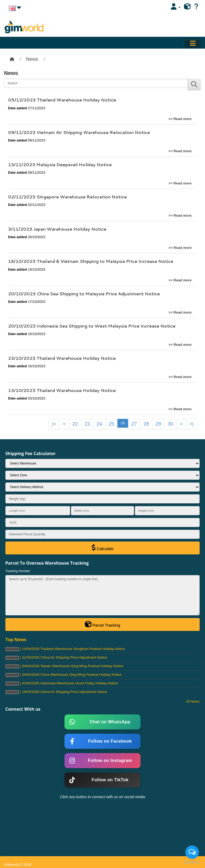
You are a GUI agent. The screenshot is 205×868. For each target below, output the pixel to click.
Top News (16, 640)
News (32, 59)
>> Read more (180, 119)
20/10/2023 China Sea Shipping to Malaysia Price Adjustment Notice (84, 294)
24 (99, 424)
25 (112, 424)
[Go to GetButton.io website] (192, 862)
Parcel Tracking (103, 624)
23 (87, 424)
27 (134, 424)
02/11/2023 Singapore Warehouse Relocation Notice (67, 197)
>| (191, 424)
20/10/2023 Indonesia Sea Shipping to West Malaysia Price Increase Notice (92, 326)
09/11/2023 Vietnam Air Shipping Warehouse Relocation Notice (79, 132)
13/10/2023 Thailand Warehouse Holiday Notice (62, 390)
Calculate (103, 548)
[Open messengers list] (192, 852)
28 (146, 424)
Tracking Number (18, 571)
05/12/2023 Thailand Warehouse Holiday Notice (62, 100)
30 (170, 424)
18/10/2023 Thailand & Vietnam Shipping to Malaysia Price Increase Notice (91, 261)
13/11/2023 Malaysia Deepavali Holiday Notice (60, 164)
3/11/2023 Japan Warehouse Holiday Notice (57, 229)
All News (193, 701)
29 (158, 424)
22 (75, 424)
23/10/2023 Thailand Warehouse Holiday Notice (62, 358)
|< (54, 424)
